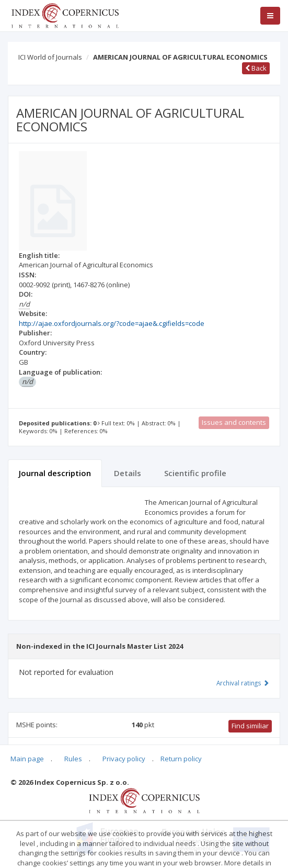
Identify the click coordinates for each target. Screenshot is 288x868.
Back (256, 68)
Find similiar (250, 726)
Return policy (181, 759)
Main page (27, 759)
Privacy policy (124, 759)
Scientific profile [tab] (195, 473)
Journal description (55, 473)
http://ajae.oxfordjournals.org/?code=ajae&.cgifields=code (112, 323)
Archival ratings (243, 683)
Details (128, 473)
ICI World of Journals (50, 57)
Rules (73, 759)
